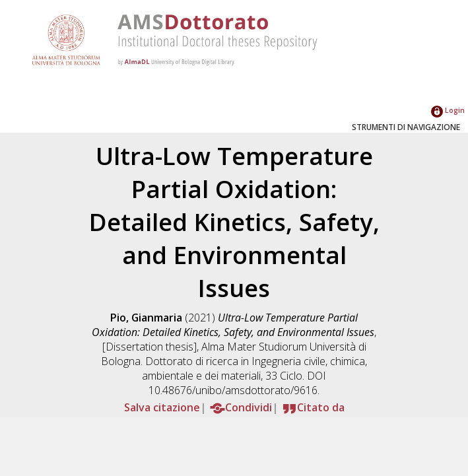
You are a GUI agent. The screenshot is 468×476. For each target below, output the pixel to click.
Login (448, 110)
